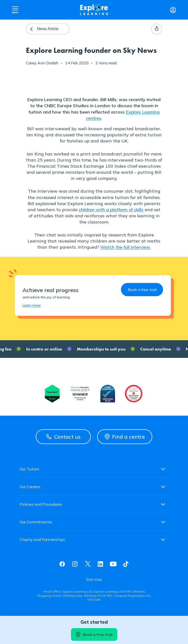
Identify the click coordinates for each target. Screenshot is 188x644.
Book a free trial (94, 634)
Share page (157, 29)
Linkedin (100, 564)
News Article (48, 29)
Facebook (62, 564)
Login (173, 10)
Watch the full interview (125, 247)
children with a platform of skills (111, 210)
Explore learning (94, 10)
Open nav (15, 10)
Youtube (113, 564)
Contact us (63, 437)
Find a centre (125, 437)
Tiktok (126, 564)
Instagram (75, 564)
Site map (94, 580)
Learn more (32, 305)
